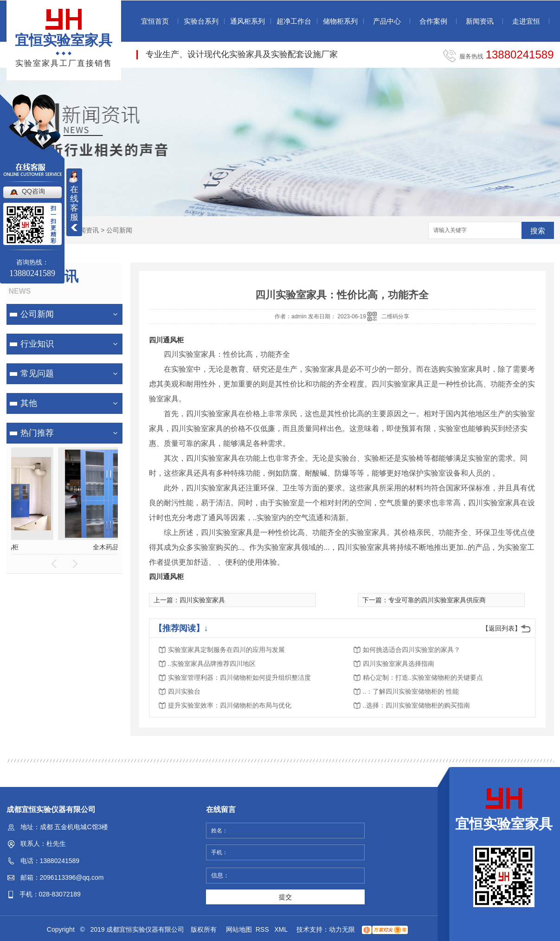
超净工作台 (294, 21)
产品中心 (387, 21)
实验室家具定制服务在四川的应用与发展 (226, 650)
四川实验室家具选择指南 (399, 664)
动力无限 (342, 929)
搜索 (538, 231)
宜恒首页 (155, 21)
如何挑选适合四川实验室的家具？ (412, 650)
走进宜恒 (526, 21)
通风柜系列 (248, 21)
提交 (285, 897)
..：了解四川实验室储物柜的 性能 (411, 691)
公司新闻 (119, 230)
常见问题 (37, 374)
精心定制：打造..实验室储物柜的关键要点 (423, 677)
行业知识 (37, 344)
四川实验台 (184, 691)
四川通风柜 (166, 340)
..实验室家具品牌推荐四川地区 (212, 664)
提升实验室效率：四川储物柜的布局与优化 (230, 705)
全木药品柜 (64, 547)
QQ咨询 (33, 191)
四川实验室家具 (202, 600)
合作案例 (433, 21)
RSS (263, 929)
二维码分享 (395, 316)
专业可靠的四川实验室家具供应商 (437, 600)
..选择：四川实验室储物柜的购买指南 (417, 705)
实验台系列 (201, 21)
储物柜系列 (340, 21)
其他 (29, 403)
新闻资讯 (480, 21)
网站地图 (239, 929)
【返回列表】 (502, 628)
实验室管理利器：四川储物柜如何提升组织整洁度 (239, 677)
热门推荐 (37, 433)
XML (282, 929)
